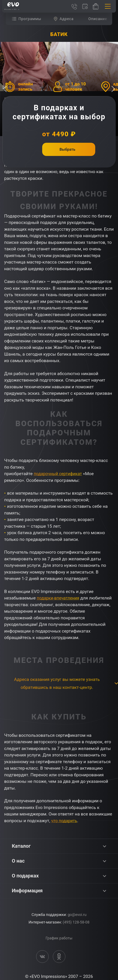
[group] (28, 19)
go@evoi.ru (77, 915)
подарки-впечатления (59, 598)
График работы (59, 938)
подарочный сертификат (59, 474)
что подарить (65, 821)
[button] (113, 89)
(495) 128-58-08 (76, 922)
